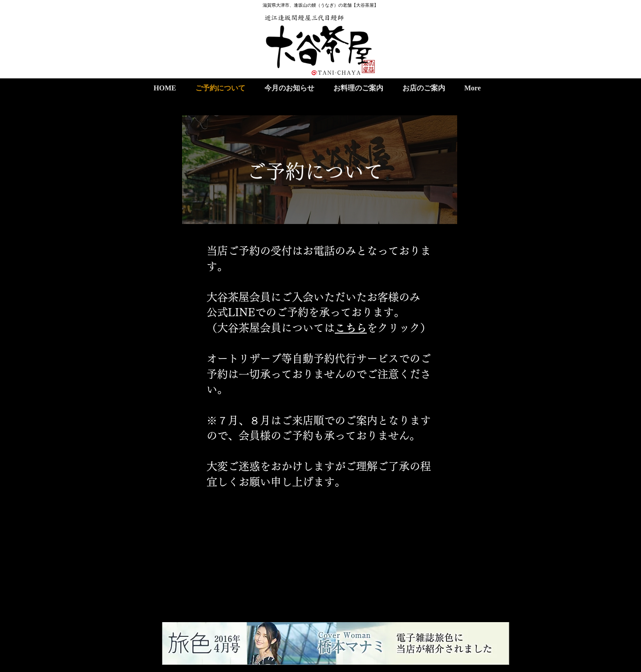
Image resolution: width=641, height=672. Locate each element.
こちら (351, 328)
